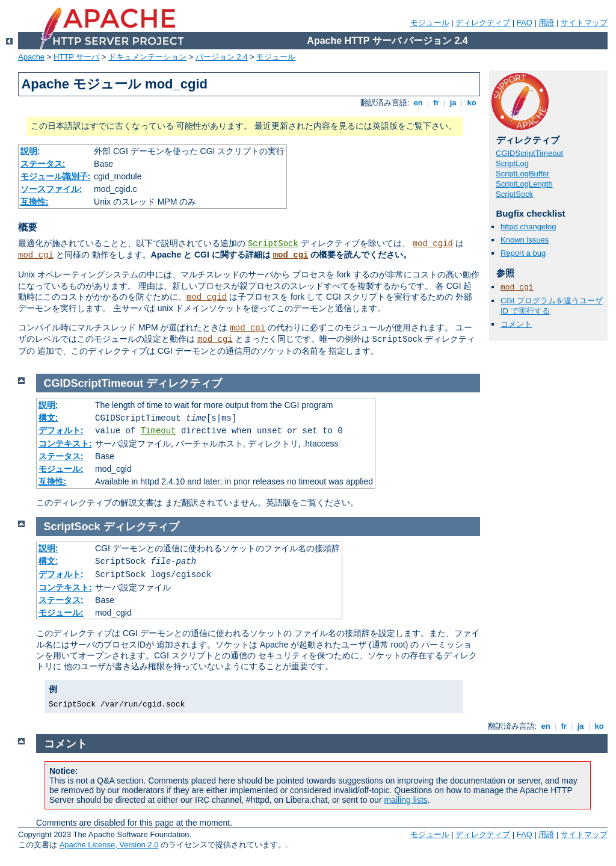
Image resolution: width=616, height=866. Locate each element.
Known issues (525, 240)
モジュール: (61, 469)
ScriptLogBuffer (522, 174)
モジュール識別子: (56, 176)
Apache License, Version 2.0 (109, 845)
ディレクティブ (483, 23)
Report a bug (523, 253)
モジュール (430, 23)
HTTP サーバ (76, 57)
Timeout (159, 431)
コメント (516, 324)
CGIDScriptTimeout (529, 153)
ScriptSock (273, 244)
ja (453, 103)
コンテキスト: (65, 444)
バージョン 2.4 (222, 57)
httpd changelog (528, 227)
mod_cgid (433, 244)
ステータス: (43, 164)
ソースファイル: (51, 189)
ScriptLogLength (524, 184)
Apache (31, 57)
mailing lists (405, 800)
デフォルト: (61, 430)
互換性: (35, 202)
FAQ (525, 23)
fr (436, 103)
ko (472, 103)
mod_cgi (36, 255)
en (418, 103)
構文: (48, 418)
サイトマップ (584, 23)
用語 (546, 23)
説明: (30, 151)
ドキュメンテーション (147, 57)
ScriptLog (512, 163)
